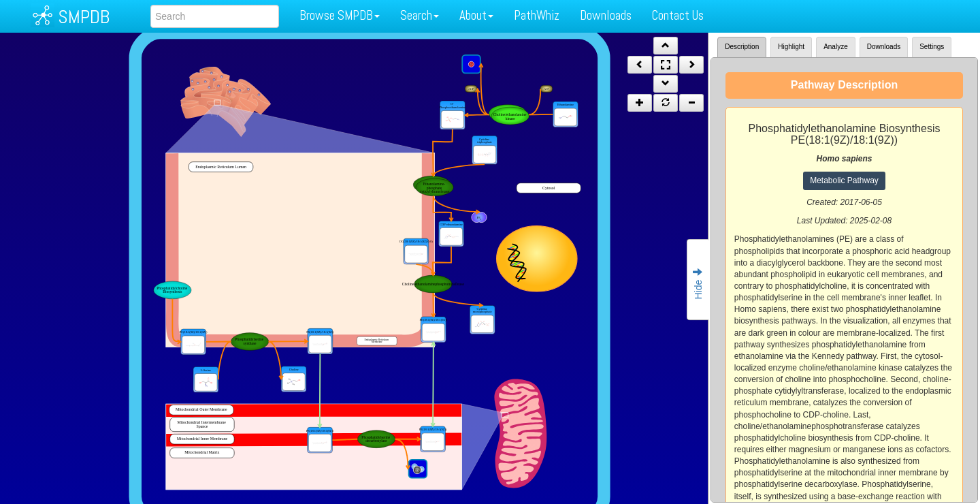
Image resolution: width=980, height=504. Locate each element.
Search (420, 15)
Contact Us (678, 15)
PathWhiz (537, 15)
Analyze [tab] (836, 47)
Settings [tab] (932, 47)
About (476, 15)
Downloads (606, 15)
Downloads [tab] (884, 47)
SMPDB (84, 17)
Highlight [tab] (791, 47)
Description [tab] (742, 47)
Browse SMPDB (340, 15)
